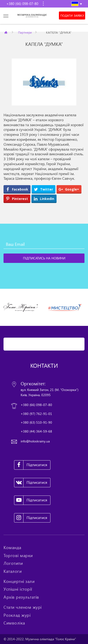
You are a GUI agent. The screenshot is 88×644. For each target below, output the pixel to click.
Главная (6, 32)
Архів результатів (21, 597)
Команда (12, 547)
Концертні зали (19, 581)
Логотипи (13, 563)
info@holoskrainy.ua (35, 441)
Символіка (14, 623)
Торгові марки (18, 555)
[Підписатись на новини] (44, 258)
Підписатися (31, 465)
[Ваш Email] (44, 244)
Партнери (25, 32)
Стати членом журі (23, 607)
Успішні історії (18, 589)
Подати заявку (72, 16)
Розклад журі (17, 615)
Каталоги (13, 571)
